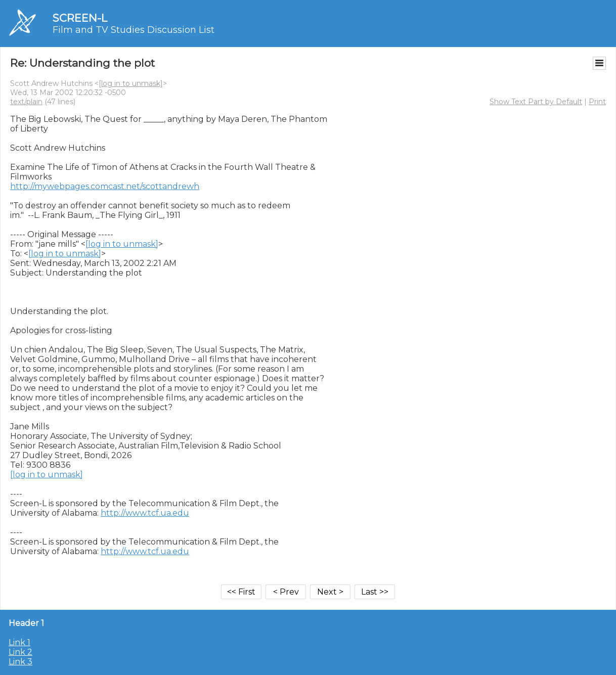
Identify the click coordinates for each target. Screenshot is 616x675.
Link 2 (20, 652)
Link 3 (20, 662)
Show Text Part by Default (536, 102)
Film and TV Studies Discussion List (134, 30)
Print (597, 102)
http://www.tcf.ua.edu (145, 513)
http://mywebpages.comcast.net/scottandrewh (105, 186)
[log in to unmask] (131, 83)
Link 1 (19, 642)
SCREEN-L (80, 18)
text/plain (26, 102)
